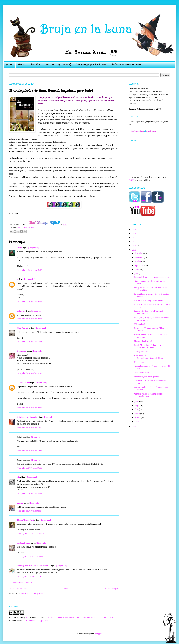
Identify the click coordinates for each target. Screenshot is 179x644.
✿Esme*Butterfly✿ (25, 520)
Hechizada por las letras (91, 65)
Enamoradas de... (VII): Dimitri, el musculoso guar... (148, 312)
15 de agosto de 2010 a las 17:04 (30, 557)
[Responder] (33, 248)
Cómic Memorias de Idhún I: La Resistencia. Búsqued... (147, 346)
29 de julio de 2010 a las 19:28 (29, 373)
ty (17, 279)
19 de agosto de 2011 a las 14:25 (30, 577)
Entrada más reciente (18, 589)
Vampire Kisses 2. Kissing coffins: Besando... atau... (148, 395)
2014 (135, 234)
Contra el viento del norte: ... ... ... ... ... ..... (152, 277)
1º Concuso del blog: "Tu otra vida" (149, 300)
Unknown (21, 311)
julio (137, 273)
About (22, 65)
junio (137, 401)
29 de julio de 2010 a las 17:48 (29, 342)
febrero (138, 417)
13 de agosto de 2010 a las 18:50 (30, 534)
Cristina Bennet (23, 543)
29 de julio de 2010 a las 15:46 (29, 270)
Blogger (98, 634)
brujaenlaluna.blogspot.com (37, 621)
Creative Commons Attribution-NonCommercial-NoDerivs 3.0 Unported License (80, 618)
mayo (137, 405)
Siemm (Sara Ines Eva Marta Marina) (33, 566)
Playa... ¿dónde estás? (143, 341)
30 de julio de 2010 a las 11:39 (29, 451)
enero (137, 422)
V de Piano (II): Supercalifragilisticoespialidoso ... (149, 357)
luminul (20, 503)
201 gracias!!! (140, 324)
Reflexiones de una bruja (126, 65)
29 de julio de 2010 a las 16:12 (29, 302)
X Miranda (21, 351)
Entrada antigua (111, 589)
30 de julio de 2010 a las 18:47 (29, 494)
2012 (135, 242)
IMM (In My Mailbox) (58, 65)
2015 (135, 230)
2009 (135, 427)
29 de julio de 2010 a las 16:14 (29, 319)
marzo (137, 413)
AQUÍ (131, 180)
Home (9, 65)
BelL (28, 618)
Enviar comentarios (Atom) (32, 594)
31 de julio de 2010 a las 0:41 (29, 511)
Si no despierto (29, 227)
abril (137, 409)
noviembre (139, 257)
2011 (135, 246)
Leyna (19, 248)
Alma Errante (23, 328)
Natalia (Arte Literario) (27, 417)
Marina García (23, 383)
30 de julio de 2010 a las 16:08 (29, 468)
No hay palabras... (142, 352)
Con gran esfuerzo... (142, 373)
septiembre (139, 265)
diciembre (139, 253)
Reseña (20, 227)
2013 (135, 238)
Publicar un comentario (23, 583)
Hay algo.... (139, 362)
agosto (138, 269)
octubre (138, 261)
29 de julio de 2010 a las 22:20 (29, 428)
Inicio (66, 589)
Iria (18, 477)
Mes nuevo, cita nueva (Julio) (146, 377)
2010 (135, 250)
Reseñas (36, 65)
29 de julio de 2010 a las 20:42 (29, 408)
